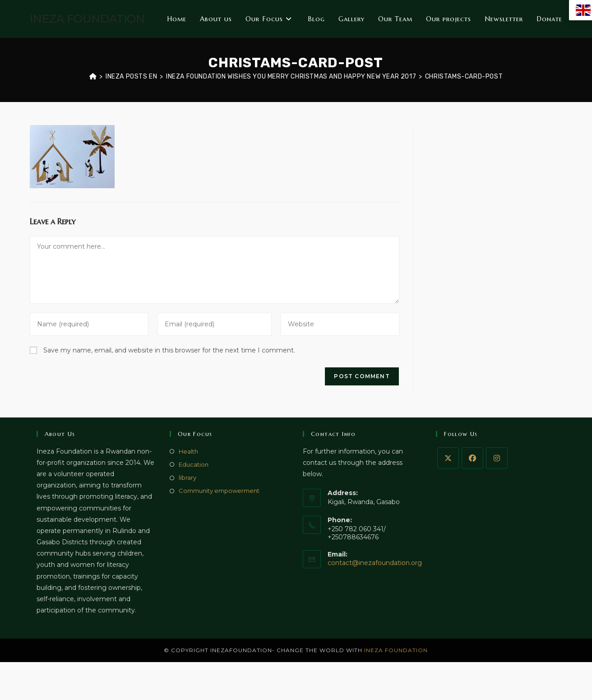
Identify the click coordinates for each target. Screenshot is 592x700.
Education (194, 464)
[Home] (93, 76)
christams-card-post (464, 76)
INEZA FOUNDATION (87, 19)
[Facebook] (472, 458)
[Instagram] (497, 458)
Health (188, 451)
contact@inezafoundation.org (375, 563)
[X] (448, 458)
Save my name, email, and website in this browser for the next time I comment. (169, 350)
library (187, 477)
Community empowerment (219, 491)
